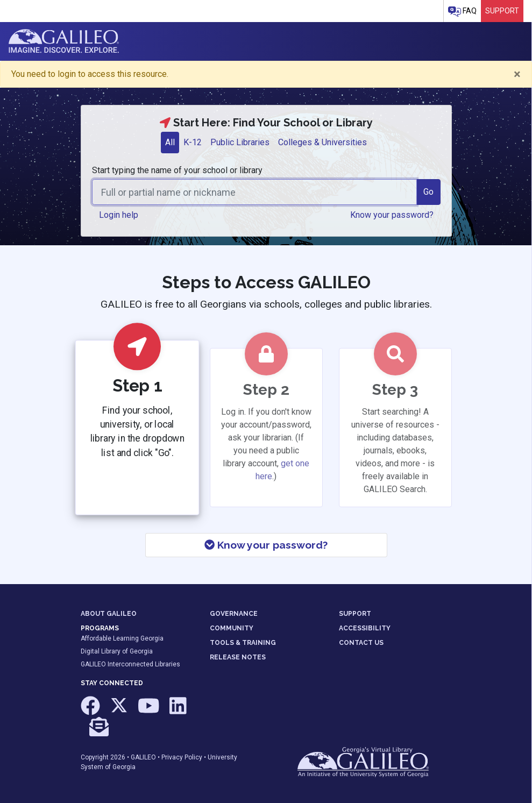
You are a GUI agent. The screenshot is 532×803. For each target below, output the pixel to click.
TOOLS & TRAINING (243, 643)
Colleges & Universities (322, 142)
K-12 (193, 142)
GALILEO (143, 757)
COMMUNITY (232, 628)
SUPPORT (355, 614)
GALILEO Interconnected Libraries (130, 664)
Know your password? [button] (392, 215)
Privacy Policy (182, 757)
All (170, 142)
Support (502, 11)
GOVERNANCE (234, 614)
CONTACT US (361, 643)
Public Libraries (240, 142)
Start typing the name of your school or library (177, 170)
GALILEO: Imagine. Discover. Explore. (64, 41)
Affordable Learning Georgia (122, 638)
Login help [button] (119, 215)
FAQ (462, 12)
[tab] (170, 143)
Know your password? (266, 545)
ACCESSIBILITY (365, 628)
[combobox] (254, 192)
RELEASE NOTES (238, 657)
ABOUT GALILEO (109, 614)
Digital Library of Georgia (117, 651)
